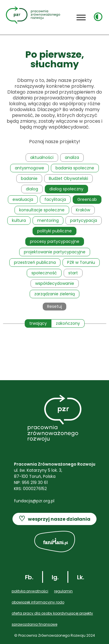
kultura (19, 220)
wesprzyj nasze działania (54, 519)
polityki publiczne (54, 231)
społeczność (44, 273)
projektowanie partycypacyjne (55, 252)
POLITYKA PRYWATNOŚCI (30, 591)
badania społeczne (75, 168)
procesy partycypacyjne (55, 241)
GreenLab (87, 199)
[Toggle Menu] (81, 17)
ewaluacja (23, 199)
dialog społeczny (66, 189)
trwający (38, 323)
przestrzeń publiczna (35, 262)
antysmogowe (30, 168)
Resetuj (54, 306)
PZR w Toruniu (81, 262)
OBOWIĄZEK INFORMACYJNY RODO (38, 602)
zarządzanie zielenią (54, 294)
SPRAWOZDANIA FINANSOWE (34, 624)
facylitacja (55, 199)
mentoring (48, 220)
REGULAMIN (63, 591)
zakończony (68, 323)
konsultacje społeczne (42, 210)
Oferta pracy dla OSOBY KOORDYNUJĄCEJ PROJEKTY (52, 613)
